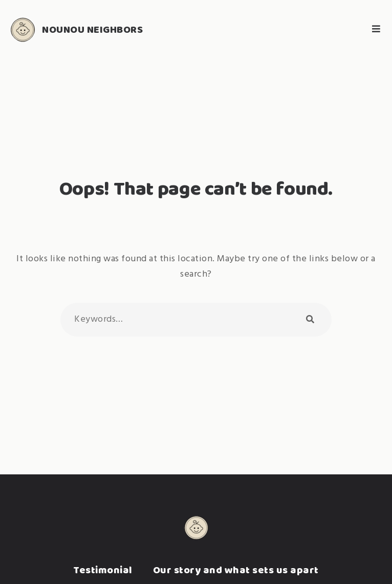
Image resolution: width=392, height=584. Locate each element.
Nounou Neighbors (92, 29)
